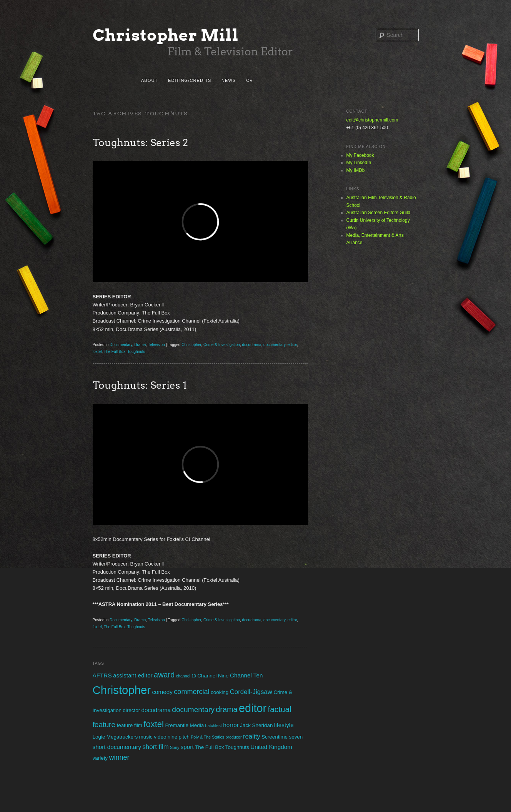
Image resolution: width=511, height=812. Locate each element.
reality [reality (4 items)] (252, 736)
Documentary (121, 345)
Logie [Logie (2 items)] (99, 737)
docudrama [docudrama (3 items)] (156, 710)
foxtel (97, 352)
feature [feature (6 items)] (104, 725)
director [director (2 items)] (131, 710)
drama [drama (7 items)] (226, 709)
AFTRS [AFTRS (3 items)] (102, 675)
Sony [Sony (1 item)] (175, 747)
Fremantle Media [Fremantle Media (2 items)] (184, 725)
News (229, 80)
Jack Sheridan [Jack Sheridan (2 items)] (256, 725)
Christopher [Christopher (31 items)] (122, 690)
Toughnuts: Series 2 (140, 142)
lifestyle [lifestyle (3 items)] (284, 725)
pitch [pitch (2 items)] (184, 737)
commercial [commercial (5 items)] (191, 692)
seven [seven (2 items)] (296, 737)
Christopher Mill (166, 35)
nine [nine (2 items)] (172, 737)
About (149, 80)
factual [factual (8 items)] (280, 709)
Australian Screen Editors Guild (379, 213)
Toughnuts (136, 352)
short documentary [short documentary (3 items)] (117, 747)
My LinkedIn (359, 163)
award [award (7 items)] (164, 675)
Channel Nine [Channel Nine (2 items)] (213, 676)
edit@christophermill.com (372, 120)
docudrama (252, 345)
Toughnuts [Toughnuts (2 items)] (237, 747)
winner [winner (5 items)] (119, 757)
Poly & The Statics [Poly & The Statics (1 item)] (207, 737)
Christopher (191, 345)
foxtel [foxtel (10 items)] (154, 724)
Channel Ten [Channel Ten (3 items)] (246, 675)
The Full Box (115, 352)
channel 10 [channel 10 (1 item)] (186, 676)
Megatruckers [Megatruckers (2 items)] (122, 737)
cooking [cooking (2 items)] (220, 692)
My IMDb (356, 170)
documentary (274, 345)
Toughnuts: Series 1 (140, 385)
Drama (140, 345)
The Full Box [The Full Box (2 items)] (209, 747)
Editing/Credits (190, 80)
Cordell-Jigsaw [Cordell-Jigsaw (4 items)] (251, 692)
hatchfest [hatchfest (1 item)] (214, 725)
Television (156, 345)
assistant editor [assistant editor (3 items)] (133, 675)
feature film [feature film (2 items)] (129, 725)
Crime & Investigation (222, 345)
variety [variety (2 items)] (100, 758)
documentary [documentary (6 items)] (193, 710)
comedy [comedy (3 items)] (162, 692)
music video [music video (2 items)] (152, 737)
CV (249, 80)
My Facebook (360, 155)
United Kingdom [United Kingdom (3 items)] (271, 747)
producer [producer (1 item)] (233, 737)
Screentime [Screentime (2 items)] (275, 737)
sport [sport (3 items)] (187, 747)
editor (292, 345)
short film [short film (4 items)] (155, 747)
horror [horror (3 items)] (231, 725)
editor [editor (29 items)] (253, 708)
